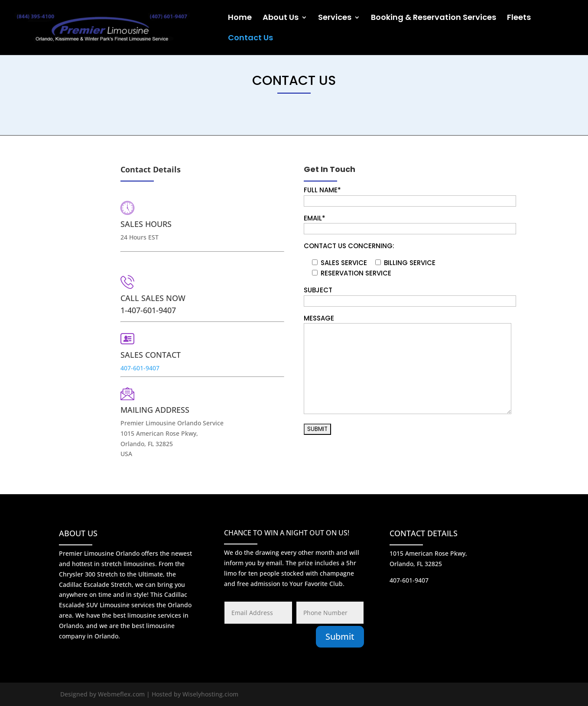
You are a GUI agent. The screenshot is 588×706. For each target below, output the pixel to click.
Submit (340, 636)
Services (335, 18)
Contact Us (250, 39)
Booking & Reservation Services (434, 18)
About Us (281, 18)
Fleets (519, 18)
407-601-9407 (156, 362)
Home (240, 18)
